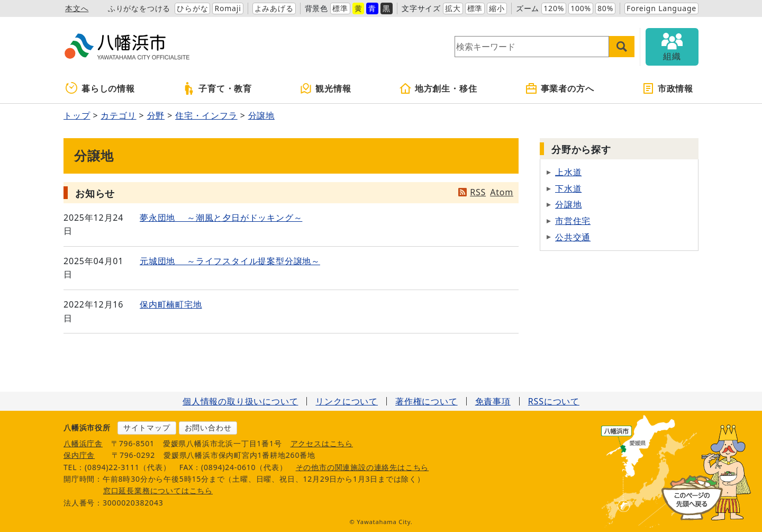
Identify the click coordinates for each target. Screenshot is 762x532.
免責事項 (493, 401)
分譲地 (261, 115)
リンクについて (347, 401)
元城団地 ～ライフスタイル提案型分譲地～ (230, 261)
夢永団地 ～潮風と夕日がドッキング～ (221, 218)
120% (554, 8)
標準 (340, 8)
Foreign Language (661, 8)
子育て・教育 (217, 88)
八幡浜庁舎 (83, 443)
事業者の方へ (560, 88)
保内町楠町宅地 (171, 304)
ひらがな (192, 8)
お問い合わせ (208, 427)
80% (605, 8)
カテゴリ (118, 115)
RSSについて (554, 401)
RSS (478, 192)
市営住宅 (573, 221)
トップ (77, 115)
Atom (502, 192)
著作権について (427, 401)
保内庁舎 (79, 455)
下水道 (568, 188)
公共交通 (573, 237)
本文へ (77, 8)
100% (581, 8)
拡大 (453, 8)
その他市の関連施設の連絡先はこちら (362, 467)
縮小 (497, 8)
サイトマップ (147, 427)
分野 (156, 115)
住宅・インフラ (206, 115)
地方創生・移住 (438, 88)
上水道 (568, 172)
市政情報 (668, 88)
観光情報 (325, 88)
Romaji (228, 8)
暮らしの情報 (100, 88)
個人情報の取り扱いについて (240, 401)
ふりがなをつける (139, 8)
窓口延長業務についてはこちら (158, 490)
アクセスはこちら (322, 443)
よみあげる (274, 8)
